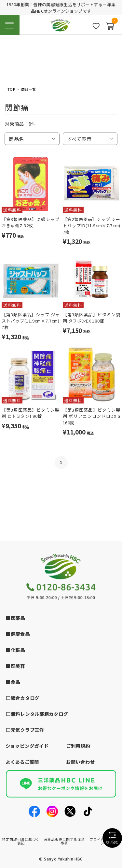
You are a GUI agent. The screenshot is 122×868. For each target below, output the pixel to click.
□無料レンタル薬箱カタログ (37, 714)
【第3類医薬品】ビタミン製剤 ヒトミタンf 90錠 (31, 413)
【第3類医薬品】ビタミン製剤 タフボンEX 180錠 (92, 318)
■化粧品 (15, 650)
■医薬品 (15, 618)
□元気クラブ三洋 (25, 730)
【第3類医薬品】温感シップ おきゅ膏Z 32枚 (31, 222)
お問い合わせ (80, 762)
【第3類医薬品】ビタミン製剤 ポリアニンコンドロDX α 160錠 (92, 416)
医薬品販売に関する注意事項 (64, 841)
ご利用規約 (78, 746)
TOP (11, 89)
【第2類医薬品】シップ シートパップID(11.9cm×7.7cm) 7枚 (92, 226)
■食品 (13, 682)
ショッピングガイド (27, 746)
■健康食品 (18, 634)
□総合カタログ (23, 698)
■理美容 (15, 666)
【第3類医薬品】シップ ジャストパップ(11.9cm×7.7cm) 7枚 (31, 321)
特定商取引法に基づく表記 (21, 841)
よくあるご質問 (22, 762)
